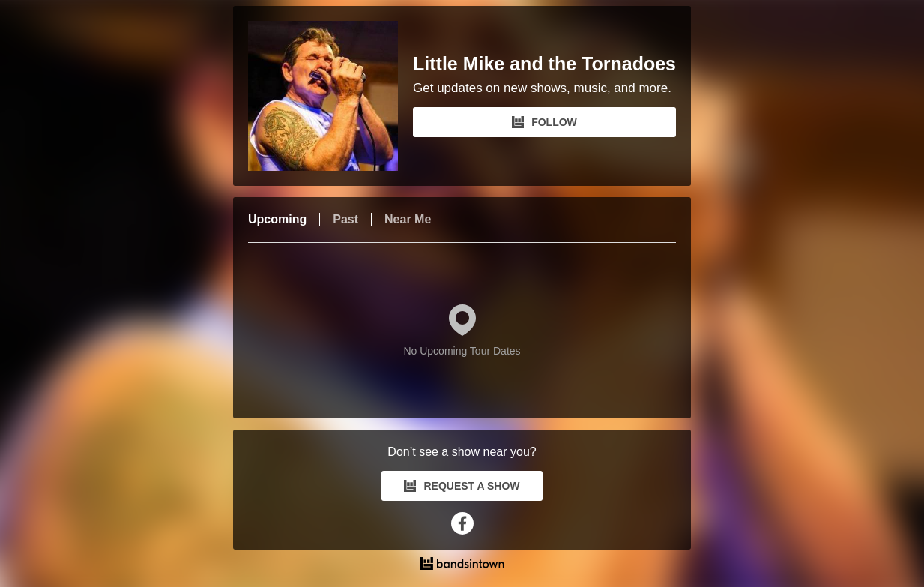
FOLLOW (544, 122)
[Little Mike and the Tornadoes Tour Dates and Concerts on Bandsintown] (462, 565)
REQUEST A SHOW (462, 486)
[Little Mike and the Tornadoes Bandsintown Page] (330, 96)
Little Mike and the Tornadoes (544, 64)
